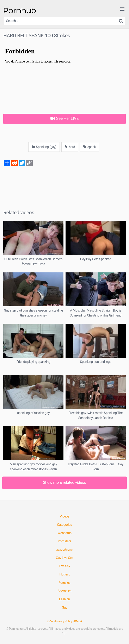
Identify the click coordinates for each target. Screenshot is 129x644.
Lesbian (64, 599)
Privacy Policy (64, 621)
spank (90, 147)
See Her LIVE (65, 118)
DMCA (78, 621)
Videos (64, 516)
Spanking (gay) (44, 147)
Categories (64, 525)
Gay (64, 607)
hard (70, 147)
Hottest (64, 574)
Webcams (64, 533)
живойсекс (64, 550)
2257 (50, 621)
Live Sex (65, 566)
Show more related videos (65, 482)
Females (64, 583)
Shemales (64, 591)
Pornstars (65, 541)
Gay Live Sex (64, 558)
